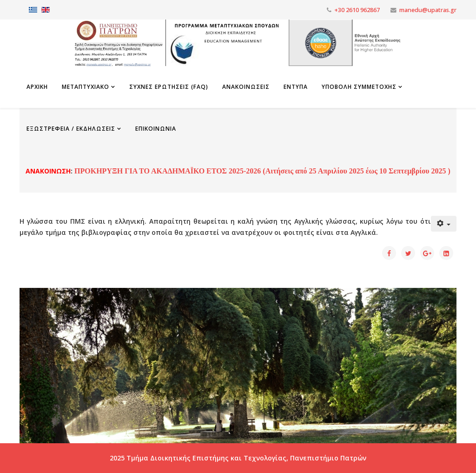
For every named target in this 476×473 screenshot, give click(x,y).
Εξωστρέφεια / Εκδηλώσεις (71, 129)
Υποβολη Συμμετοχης (359, 87)
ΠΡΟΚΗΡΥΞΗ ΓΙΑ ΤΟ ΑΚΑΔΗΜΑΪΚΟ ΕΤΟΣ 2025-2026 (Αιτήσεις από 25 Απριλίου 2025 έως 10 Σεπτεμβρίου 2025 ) (261, 171)
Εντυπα (296, 87)
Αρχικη (37, 87)
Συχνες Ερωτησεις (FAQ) (169, 87)
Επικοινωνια (156, 129)
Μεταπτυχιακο (86, 87)
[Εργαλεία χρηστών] (444, 224)
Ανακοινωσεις (246, 87)
